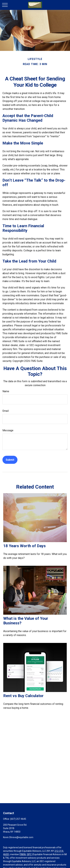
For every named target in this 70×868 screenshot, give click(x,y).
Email (6, 411)
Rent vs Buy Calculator (23, 696)
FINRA (23, 854)
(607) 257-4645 (18, 819)
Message (8, 430)
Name (6, 391)
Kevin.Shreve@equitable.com (18, 837)
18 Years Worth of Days (24, 546)
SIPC (29, 854)
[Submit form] (10, 460)
